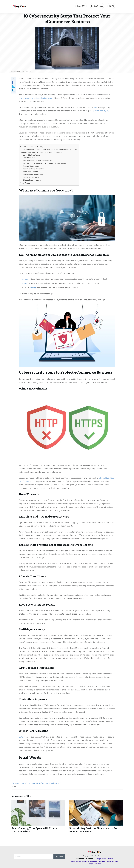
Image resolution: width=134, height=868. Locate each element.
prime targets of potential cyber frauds (36, 98)
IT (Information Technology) (49, 783)
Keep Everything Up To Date (34, 169)
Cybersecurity (18, 783)
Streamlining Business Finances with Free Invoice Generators (96, 818)
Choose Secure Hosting (32, 180)
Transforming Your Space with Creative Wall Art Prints (38, 818)
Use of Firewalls (29, 158)
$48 (95, 107)
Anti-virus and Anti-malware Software (38, 161)
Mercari (25, 279)
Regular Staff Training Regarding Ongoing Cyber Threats (45, 163)
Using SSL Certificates (31, 155)
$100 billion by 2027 (102, 111)
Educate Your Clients (31, 166)
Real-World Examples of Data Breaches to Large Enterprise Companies (50, 149)
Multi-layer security (30, 172)
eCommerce (30, 783)
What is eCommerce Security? (32, 146)
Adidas (33, 288)
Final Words (25, 183)
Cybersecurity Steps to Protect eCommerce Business (41, 152)
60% (21, 737)
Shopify (25, 283)
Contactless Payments (31, 177)
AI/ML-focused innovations (33, 174)
